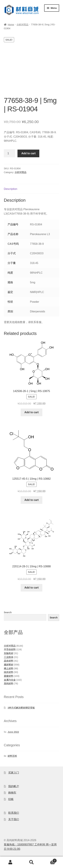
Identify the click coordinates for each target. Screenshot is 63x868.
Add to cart (28, 153)
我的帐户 (14, 786)
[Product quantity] (10, 153)
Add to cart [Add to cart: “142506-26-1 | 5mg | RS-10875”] (31, 412)
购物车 (12, 793)
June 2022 (13, 732)
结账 (11, 799)
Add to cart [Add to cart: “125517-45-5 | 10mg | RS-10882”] (31, 500)
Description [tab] (11, 189)
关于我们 (14, 819)
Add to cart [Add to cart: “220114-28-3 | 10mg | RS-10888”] (31, 588)
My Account (10, 862)
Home (11, 25)
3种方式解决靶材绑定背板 (21, 708)
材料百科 (12, 756)
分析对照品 (23, 25)
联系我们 (14, 813)
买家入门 (14, 773)
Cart (49, 860)
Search (8, 612)
